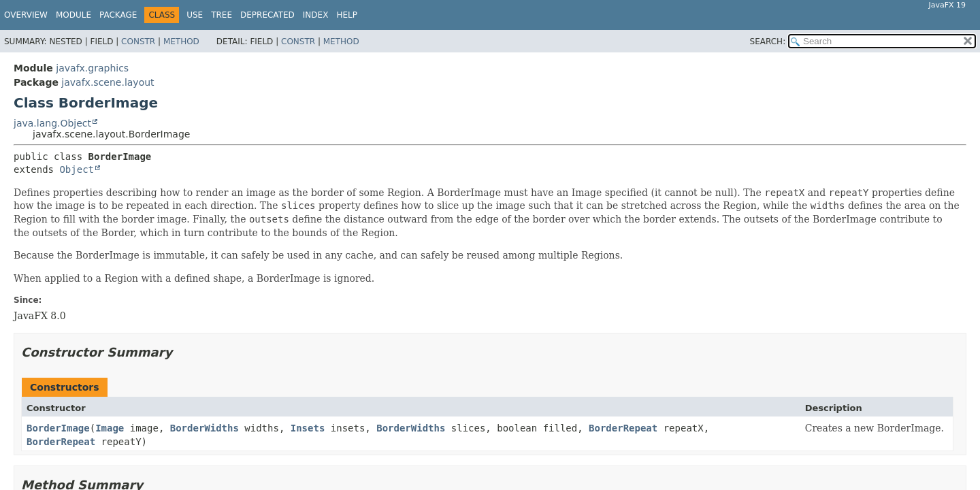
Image (110, 428)
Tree (222, 15)
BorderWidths (205, 428)
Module (73, 15)
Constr (138, 42)
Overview (26, 15)
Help (347, 15)
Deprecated (267, 15)
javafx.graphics (92, 68)
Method (181, 42)
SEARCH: (768, 42)
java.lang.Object (52, 123)
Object (77, 169)
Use (195, 15)
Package (118, 15)
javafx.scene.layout (108, 82)
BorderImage (58, 428)
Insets (308, 428)
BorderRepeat (623, 428)
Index (316, 15)
